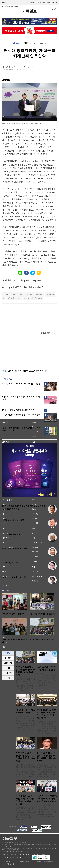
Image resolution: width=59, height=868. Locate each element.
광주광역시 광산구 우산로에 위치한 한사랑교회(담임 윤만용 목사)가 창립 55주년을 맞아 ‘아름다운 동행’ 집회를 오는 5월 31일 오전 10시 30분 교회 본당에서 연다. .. (47, 771)
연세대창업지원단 (26, 294)
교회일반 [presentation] (8, 658)
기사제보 (29, 854)
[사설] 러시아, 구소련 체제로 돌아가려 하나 (19, 410)
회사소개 (5, 854)
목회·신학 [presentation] (8, 673)
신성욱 (5, 565)
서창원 (5, 551)
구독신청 (49, 2)
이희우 (5, 523)
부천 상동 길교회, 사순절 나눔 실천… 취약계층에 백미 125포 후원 (25, 757)
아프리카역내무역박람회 (33, 298)
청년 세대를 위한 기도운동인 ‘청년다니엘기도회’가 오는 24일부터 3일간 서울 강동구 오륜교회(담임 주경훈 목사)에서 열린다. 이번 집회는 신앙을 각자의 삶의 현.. (25, 814)
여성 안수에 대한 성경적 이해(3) (15, 549)
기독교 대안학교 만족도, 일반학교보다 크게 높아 (21, 415)
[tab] (8, 658)
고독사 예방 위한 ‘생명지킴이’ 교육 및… (15, 614)
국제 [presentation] (8, 678)
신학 (26, 43)
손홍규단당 (39, 294)
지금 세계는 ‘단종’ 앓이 (11, 534)
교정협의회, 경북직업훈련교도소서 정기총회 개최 (28, 371)
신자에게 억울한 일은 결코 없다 (15, 577)
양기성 (5, 512)
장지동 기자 (13, 67)
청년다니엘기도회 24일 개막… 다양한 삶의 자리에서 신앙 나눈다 (24, 800)
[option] (16, 605)
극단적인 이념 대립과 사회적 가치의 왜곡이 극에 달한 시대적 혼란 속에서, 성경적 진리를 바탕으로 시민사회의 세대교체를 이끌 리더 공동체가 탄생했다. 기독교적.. (47, 728)
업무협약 (11, 298)
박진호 (5, 580)
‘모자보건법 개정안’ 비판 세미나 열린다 (46, 668)
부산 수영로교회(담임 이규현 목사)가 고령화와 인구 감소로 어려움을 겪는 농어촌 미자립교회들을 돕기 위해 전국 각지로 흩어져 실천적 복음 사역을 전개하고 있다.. (25, 685)
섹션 (4, 3)
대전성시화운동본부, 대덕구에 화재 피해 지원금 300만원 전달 (47, 799)
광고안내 (13, 854)
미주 (44, 2)
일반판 (39, 2)
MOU (19, 298)
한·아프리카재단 (10, 294)
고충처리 (19, 857)
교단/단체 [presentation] (8, 663)
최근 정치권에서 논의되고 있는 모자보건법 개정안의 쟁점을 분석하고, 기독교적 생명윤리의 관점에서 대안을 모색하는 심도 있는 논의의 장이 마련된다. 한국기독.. (47, 679)
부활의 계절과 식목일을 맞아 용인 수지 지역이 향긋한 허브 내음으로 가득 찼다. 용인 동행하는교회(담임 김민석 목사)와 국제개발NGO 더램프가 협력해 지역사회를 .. (25, 722)
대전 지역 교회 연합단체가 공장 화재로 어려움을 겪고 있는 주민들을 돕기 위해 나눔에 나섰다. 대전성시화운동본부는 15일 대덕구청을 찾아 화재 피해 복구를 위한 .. (47, 811)
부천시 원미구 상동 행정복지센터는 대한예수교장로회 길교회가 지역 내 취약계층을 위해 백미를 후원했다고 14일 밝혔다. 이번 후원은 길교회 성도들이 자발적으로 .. (25, 771)
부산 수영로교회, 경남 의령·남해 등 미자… (43, 639)
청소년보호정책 (9, 857)
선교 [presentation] (8, 668)
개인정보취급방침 (40, 854)
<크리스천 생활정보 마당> (48, 333)
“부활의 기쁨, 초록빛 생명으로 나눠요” (25, 711)
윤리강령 (27, 857)
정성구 (5, 537)
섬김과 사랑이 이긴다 (11, 563)
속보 (5, 371)
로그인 (55, 2)
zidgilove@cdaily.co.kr (25, 67)
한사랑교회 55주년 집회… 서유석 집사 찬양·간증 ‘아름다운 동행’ (46, 757)
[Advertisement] (30, 352)
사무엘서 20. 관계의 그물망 (13, 520)
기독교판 (32, 2)
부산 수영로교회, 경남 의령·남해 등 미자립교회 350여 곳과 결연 (25, 671)
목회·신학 (18, 43)
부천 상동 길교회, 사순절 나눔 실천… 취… (43, 614)
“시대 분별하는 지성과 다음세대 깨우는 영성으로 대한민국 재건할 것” (47, 714)
